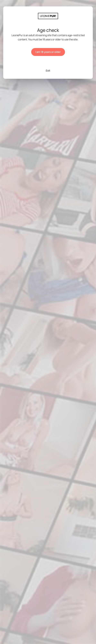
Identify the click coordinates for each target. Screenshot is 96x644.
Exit (48, 71)
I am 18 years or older (48, 52)
